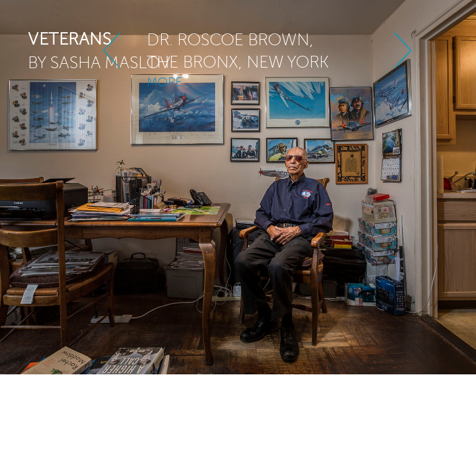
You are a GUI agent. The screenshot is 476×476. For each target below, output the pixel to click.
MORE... (168, 76)
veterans (69, 39)
